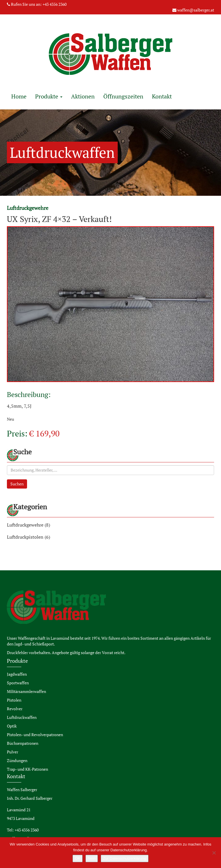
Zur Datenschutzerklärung (125, 858)
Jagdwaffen (17, 674)
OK (78, 858)
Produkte (49, 96)
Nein (92, 858)
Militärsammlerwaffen (26, 691)
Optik (12, 726)
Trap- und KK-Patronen (27, 769)
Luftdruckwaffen (22, 717)
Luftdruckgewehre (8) (28, 525)
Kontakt (162, 96)
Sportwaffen (18, 683)
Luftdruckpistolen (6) (28, 537)
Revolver (15, 709)
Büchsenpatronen (23, 743)
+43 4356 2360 (55, 4)
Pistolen (14, 700)
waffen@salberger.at (196, 10)
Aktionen (83, 96)
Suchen (17, 484)
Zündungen (17, 760)
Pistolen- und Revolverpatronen (35, 735)
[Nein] (214, 853)
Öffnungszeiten (123, 96)
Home (19, 96)
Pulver (13, 752)
